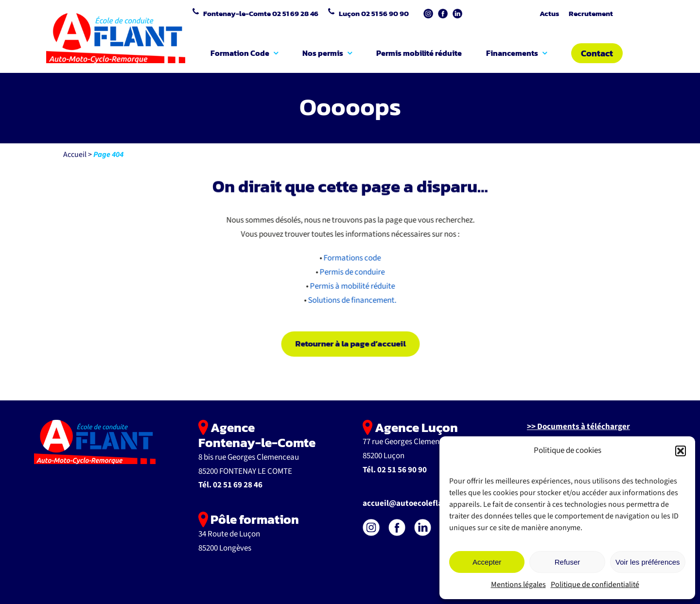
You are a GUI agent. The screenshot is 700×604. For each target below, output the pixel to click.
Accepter (487, 562)
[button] (681, 451)
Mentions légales (518, 585)
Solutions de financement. (353, 300)
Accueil (75, 155)
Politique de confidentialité (595, 585)
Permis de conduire (353, 272)
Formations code (353, 258)
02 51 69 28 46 (295, 13)
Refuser (568, 562)
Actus (549, 13)
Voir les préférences (648, 562)
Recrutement (591, 13)
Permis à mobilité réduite (354, 286)
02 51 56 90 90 (385, 13)
